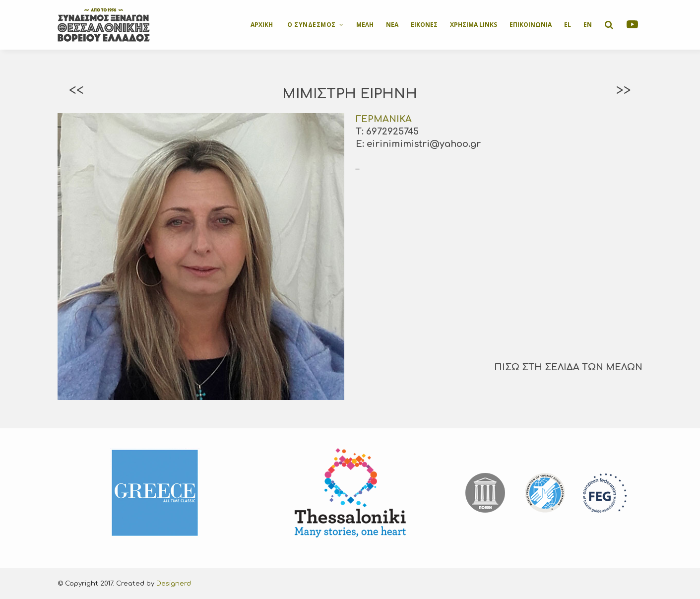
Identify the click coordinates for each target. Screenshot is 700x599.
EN (588, 25)
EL (568, 25)
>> (624, 90)
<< (76, 90)
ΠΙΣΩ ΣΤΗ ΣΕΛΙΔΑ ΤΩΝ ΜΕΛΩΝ (568, 367)
